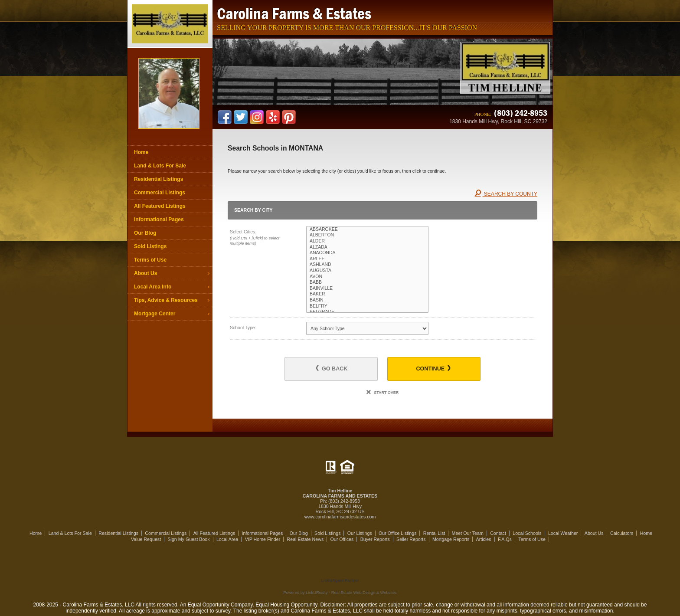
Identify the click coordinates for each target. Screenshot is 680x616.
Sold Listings (150, 246)
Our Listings (360, 533)
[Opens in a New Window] (340, 568)
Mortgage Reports (451, 539)
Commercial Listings (160, 193)
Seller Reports (411, 539)
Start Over (382, 393)
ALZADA (367, 247)
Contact (498, 533)
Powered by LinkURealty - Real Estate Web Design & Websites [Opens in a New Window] (340, 593)
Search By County (506, 194)
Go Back (332, 369)
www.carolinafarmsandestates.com (340, 517)
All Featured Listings (160, 206)
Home (141, 152)
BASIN (367, 300)
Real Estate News (306, 539)
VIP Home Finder (263, 539)
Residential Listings (159, 179)
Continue (433, 369)
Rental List (434, 533)
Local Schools (527, 533)
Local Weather (563, 533)
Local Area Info (153, 287)
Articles (484, 539)
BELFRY (367, 306)
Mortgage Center (155, 314)
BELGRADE (367, 312)
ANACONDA (367, 253)
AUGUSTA (367, 271)
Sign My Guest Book (188, 539)
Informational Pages (159, 220)
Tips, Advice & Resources (166, 300)
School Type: (243, 328)
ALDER (367, 241)
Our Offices (342, 539)
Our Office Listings (397, 533)
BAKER (367, 294)
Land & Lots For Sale (160, 166)
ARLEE (367, 259)
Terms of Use (150, 260)
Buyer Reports (375, 539)
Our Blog (145, 233)
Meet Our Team (468, 533)
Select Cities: (260, 238)
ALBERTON (367, 235)
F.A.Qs (505, 539)
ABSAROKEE (367, 229)
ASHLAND (367, 265)
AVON (367, 277)
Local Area (227, 539)
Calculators (622, 533)
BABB (367, 282)
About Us (145, 273)
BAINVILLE (367, 288)
